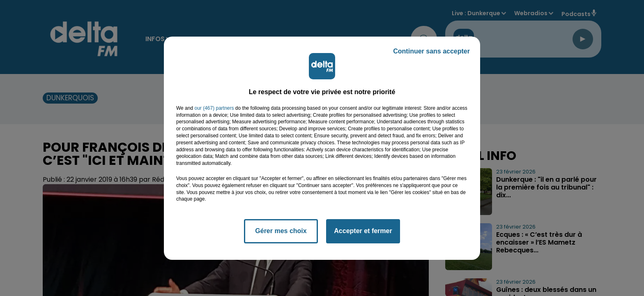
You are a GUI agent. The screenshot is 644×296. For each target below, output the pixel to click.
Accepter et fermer (363, 231)
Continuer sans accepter (431, 51)
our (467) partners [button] (214, 108)
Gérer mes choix (281, 231)
